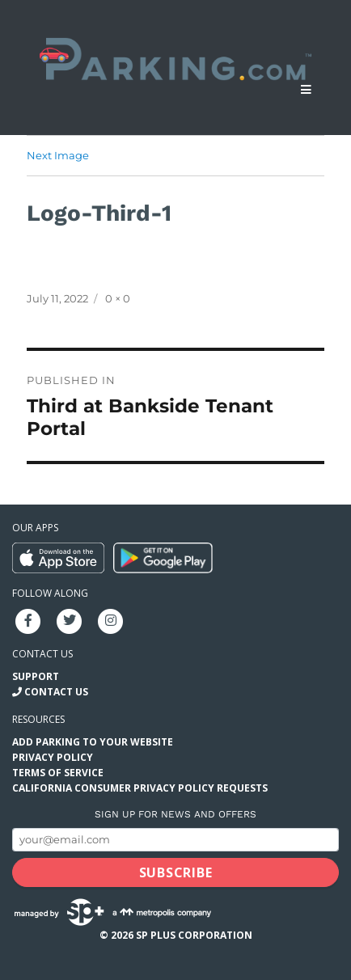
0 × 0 (118, 298)
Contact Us (56, 692)
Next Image (58, 155)
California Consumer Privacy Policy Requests (140, 788)
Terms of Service (58, 773)
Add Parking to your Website (93, 742)
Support (36, 676)
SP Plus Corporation (194, 935)
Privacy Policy (53, 757)
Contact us (42, 654)
